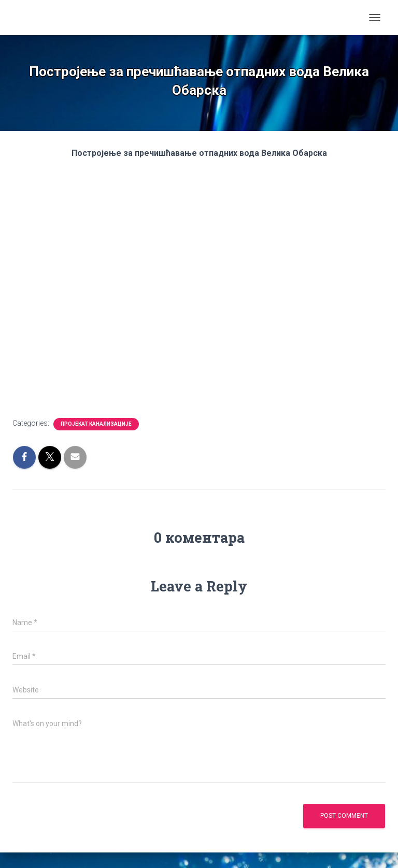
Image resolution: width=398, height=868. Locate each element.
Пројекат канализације (96, 424)
